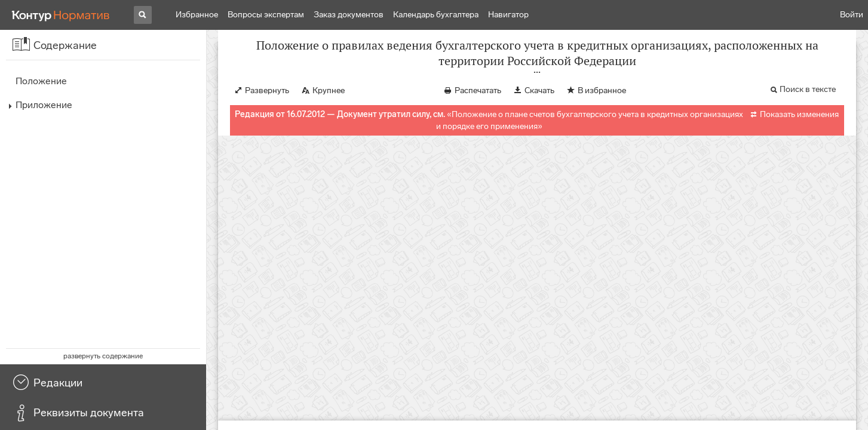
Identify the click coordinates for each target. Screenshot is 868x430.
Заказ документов (349, 15)
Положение (41, 81)
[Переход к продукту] (61, 15)
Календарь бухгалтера (436, 15)
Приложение (44, 105)
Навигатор (508, 15)
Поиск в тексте (808, 101)
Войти (852, 15)
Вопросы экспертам (266, 15)
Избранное (197, 15)
